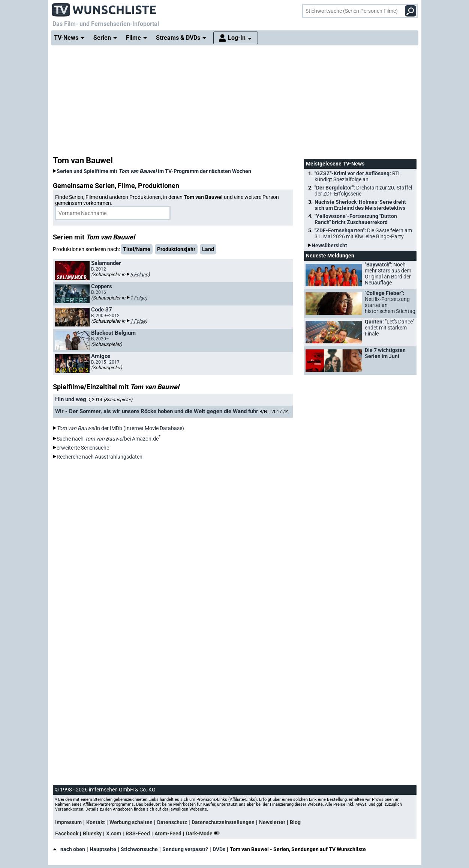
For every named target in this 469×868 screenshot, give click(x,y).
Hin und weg (71, 399)
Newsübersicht (329, 245)
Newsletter (272, 822)
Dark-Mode (204, 833)
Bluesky (92, 833)
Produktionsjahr (176, 249)
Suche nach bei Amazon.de (108, 439)
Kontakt (96, 822)
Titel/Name (137, 249)
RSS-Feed (138, 833)
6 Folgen (139, 275)
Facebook (67, 833)
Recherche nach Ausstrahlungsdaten (100, 457)
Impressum (68, 822)
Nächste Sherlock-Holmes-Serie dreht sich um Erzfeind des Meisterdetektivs (360, 205)
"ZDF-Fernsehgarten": (363, 233)
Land (208, 249)
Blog (295, 822)
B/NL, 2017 (286, 411)
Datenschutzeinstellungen (223, 822)
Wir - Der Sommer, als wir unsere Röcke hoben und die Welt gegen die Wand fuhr (157, 411)
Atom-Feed (168, 833)
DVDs (219, 849)
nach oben (69, 849)
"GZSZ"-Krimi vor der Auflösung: (358, 176)
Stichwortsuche (139, 849)
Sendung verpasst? (185, 849)
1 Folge (138, 298)
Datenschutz (172, 822)
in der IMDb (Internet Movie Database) (120, 428)
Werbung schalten (131, 822)
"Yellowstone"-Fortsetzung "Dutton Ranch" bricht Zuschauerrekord (356, 219)
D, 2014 (110, 400)
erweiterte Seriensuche (83, 448)
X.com (114, 833)
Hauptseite (103, 849)
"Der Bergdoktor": (363, 191)
